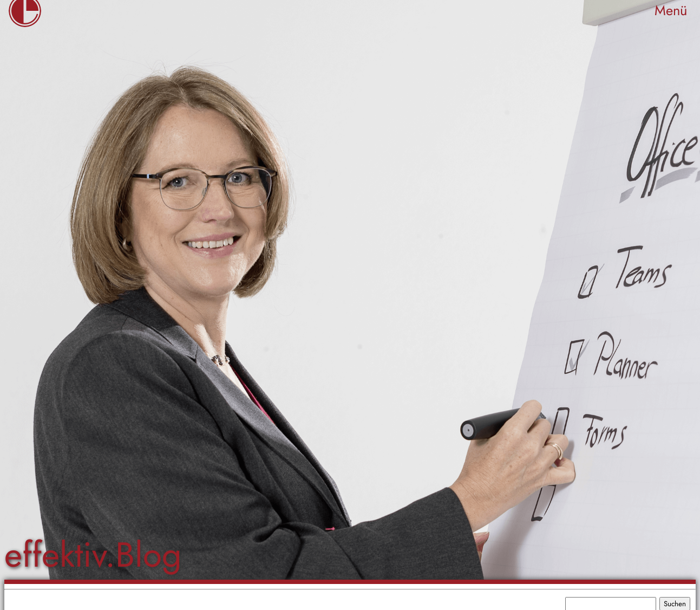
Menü (671, 11)
